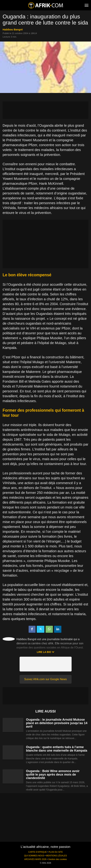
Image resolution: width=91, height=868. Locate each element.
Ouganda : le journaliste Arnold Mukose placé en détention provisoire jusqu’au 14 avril (57, 723)
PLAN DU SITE (56, 852)
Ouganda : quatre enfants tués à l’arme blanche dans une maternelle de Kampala (57, 749)
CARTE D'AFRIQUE (38, 852)
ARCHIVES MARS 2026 (35, 859)
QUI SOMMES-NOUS (34, 856)
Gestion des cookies (57, 859)
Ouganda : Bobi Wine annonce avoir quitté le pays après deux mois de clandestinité (53, 775)
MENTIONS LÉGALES (57, 856)
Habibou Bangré (13, 29)
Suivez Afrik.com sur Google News (45, 679)
